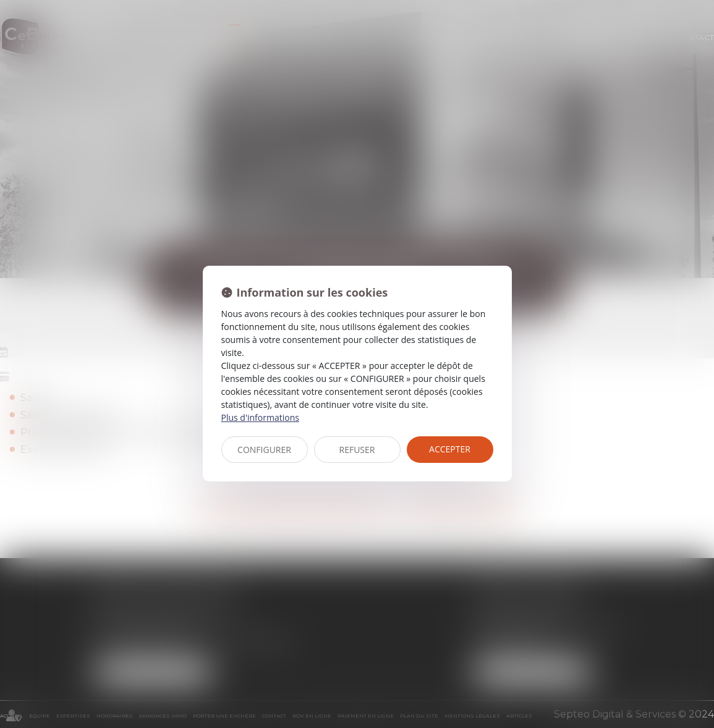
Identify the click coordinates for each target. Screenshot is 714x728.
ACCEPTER (450, 449)
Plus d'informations (260, 417)
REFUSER (357, 450)
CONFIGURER (264, 450)
